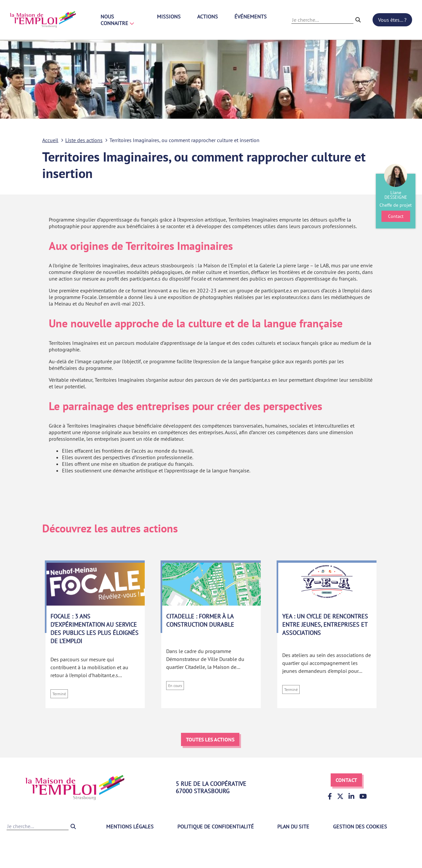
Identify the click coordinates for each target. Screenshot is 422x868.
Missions (169, 16)
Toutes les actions (210, 739)
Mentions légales (130, 826)
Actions (208, 16)
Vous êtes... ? (392, 20)
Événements (251, 16)
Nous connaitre (117, 20)
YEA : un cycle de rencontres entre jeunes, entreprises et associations (325, 625)
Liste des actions (84, 140)
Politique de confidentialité (216, 826)
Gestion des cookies (360, 826)
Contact (346, 780)
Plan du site (293, 826)
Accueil (50, 140)
